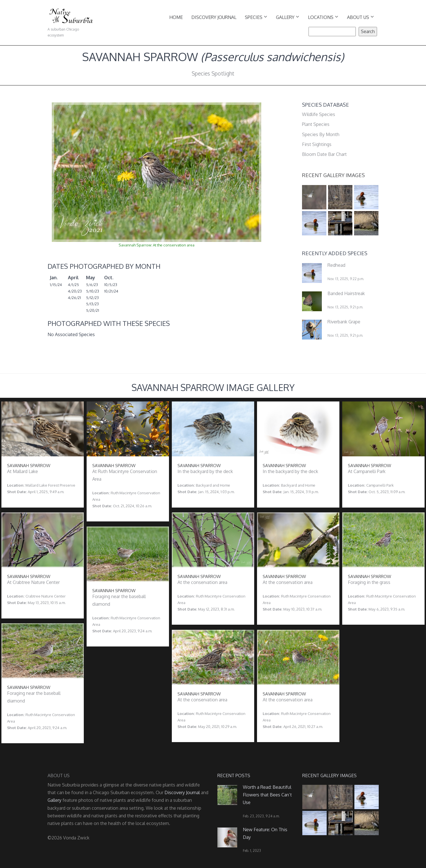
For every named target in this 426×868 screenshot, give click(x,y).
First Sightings (317, 144)
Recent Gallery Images (333, 175)
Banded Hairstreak (346, 293)
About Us (360, 17)
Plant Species (316, 124)
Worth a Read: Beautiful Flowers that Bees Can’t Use (267, 795)
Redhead (336, 265)
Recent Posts (234, 775)
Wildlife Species (319, 114)
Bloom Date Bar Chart (324, 154)
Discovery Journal (214, 17)
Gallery (288, 17)
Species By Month (321, 134)
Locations (323, 17)
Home (176, 17)
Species (256, 17)
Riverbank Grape (344, 322)
